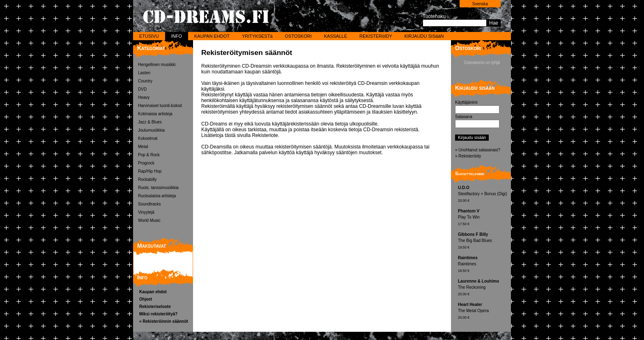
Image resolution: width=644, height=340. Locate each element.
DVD (142, 89)
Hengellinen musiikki (157, 65)
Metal (143, 147)
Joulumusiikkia (151, 130)
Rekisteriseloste (155, 307)
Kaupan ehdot (153, 292)
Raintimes (483, 265)
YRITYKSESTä (257, 36)
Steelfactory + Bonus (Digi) (483, 195)
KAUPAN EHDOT (212, 36)
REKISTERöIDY (376, 36)
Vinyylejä (146, 212)
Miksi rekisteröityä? (158, 314)
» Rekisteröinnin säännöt (164, 321)
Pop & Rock (149, 155)
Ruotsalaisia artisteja (157, 196)
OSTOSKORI (298, 36)
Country (145, 81)
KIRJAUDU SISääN (424, 36)
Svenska (480, 4)
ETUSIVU (149, 36)
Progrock (146, 163)
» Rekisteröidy (468, 156)
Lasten (144, 73)
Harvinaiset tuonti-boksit (160, 106)
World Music (149, 220)
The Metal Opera (483, 311)
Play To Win (483, 218)
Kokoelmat (148, 138)
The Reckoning (483, 288)
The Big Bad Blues (483, 241)
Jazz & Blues (150, 122)
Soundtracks (149, 204)
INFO (177, 36)
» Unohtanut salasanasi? (478, 150)
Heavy (144, 97)
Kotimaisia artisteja (155, 114)
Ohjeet (146, 299)
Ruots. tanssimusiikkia (158, 188)
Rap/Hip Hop (150, 171)
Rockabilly (147, 179)
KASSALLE (336, 36)
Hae (494, 23)
